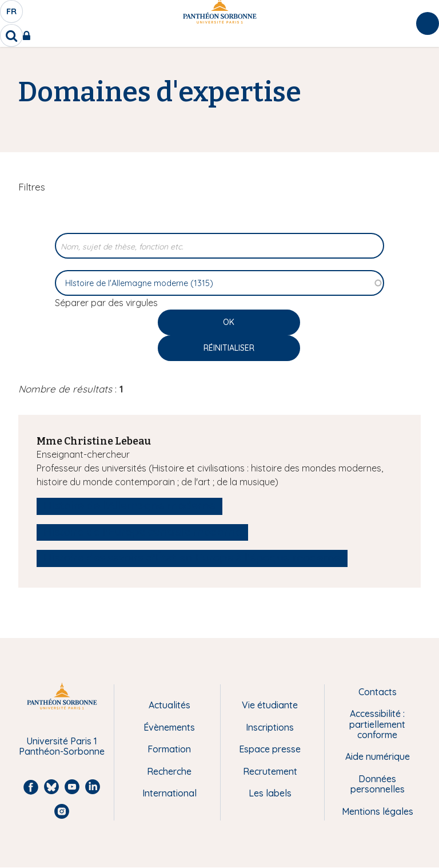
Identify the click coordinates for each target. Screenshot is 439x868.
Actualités (169, 705)
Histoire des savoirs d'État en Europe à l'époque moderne (192, 558)
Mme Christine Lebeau (94, 441)
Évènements (169, 727)
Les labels (270, 793)
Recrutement (270, 771)
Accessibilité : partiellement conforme (377, 724)
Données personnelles (378, 784)
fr (12, 14)
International (169, 793)
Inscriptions (270, 727)
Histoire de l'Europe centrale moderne (142, 532)
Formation (169, 749)
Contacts (378, 692)
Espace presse (270, 749)
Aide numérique (378, 756)
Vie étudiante (270, 705)
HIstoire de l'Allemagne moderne (129, 506)
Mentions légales (378, 811)
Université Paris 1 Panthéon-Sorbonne (62, 746)
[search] (11, 35)
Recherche (169, 771)
